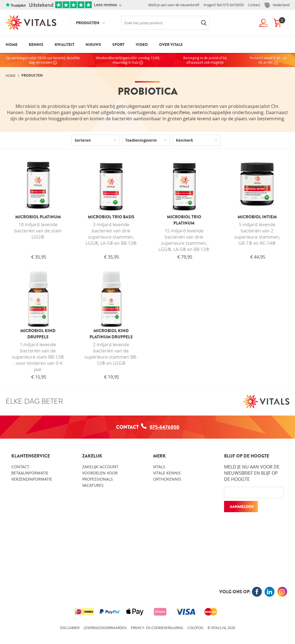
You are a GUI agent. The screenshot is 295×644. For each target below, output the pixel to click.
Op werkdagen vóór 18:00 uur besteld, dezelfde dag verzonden (43, 60)
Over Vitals (171, 45)
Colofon (195, 628)
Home (12, 45)
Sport (118, 45)
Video (142, 45)
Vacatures (93, 485)
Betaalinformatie (30, 473)
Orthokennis (167, 479)
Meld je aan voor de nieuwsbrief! (174, 5)
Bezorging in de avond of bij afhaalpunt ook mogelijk (205, 60)
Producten (88, 23)
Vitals (159, 467)
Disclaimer (70, 628)
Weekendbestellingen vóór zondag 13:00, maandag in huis (128, 60)
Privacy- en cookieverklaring (157, 628)
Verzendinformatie (32, 479)
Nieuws (93, 45)
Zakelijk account (100, 467)
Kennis (36, 45)
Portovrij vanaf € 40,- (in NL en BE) (268, 60)
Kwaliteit (64, 45)
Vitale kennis (167, 473)
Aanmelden (242, 507)
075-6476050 (233, 5)
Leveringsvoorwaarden (105, 628)
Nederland (277, 5)
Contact (254, 5)
